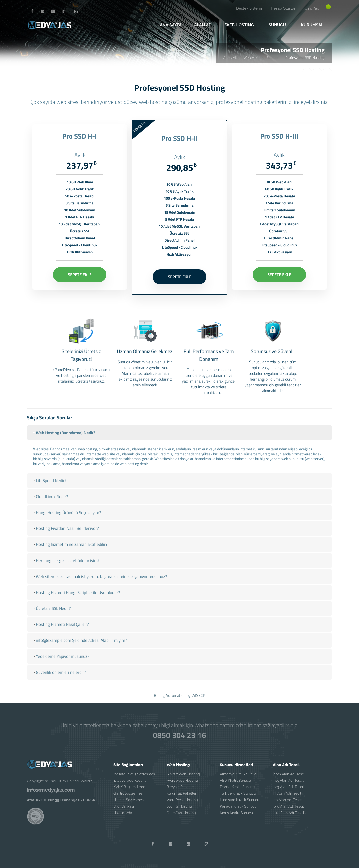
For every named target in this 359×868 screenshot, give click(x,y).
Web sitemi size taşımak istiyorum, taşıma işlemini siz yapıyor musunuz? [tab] (99, 581)
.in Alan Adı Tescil (287, 793)
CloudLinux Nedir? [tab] (50, 502)
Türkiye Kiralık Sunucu (238, 793)
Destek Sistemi (249, 8)
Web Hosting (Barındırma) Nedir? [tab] (64, 438)
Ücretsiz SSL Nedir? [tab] (51, 613)
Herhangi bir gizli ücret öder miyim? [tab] (66, 565)
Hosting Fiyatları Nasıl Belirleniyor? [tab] (65, 533)
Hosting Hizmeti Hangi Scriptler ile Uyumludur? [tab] (76, 597)
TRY (75, 11)
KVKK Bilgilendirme (129, 787)
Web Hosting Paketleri (262, 57)
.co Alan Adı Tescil (288, 800)
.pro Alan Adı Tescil (288, 806)
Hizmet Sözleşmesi (129, 800)
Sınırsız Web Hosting (183, 774)
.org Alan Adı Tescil (288, 787)
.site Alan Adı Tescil (289, 813)
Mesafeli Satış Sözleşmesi (135, 774)
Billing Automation (170, 695)
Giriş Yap (312, 8)
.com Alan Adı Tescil (289, 774)
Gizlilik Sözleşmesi (128, 793)
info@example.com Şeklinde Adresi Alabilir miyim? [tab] (80, 645)
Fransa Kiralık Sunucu (237, 787)
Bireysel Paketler (180, 787)
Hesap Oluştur (283, 8)
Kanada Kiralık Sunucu (238, 806)
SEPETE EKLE (80, 273)
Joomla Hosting (179, 806)
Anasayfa (231, 57)
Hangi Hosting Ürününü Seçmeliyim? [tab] (67, 518)
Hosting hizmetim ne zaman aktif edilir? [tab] (70, 549)
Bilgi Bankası (124, 806)
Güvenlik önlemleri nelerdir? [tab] (59, 677)
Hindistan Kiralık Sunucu (239, 800)
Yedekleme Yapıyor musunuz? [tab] (61, 661)
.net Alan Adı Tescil (288, 781)
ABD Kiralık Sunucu (235, 781)
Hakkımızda (123, 813)
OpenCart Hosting (181, 813)
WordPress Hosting (182, 800)
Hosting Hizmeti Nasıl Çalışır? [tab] (60, 629)
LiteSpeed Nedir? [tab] (49, 486)
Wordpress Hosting (182, 781)
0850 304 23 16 (179, 735)
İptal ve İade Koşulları (131, 781)
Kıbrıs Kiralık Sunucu (236, 813)
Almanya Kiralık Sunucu (239, 774)
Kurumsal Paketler (181, 793)
